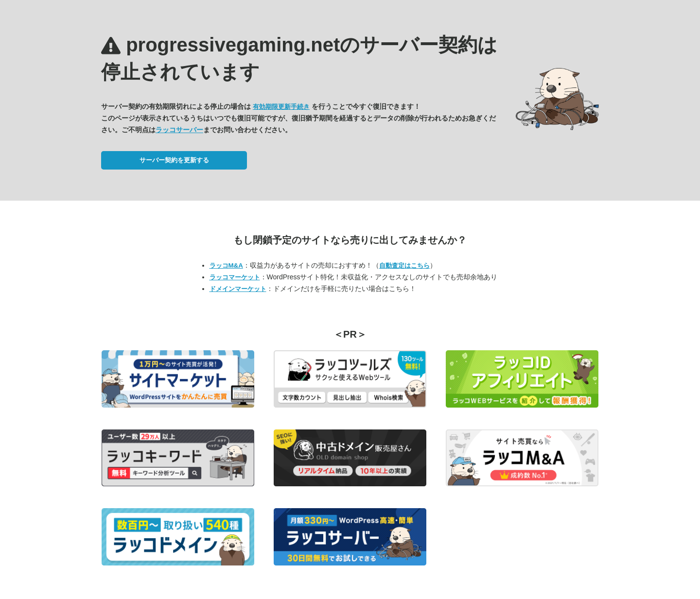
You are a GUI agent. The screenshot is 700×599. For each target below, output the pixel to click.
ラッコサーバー (179, 130)
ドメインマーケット (238, 289)
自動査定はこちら (404, 265)
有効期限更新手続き (281, 107)
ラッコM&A (226, 265)
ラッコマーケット (235, 277)
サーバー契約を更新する (174, 160)
